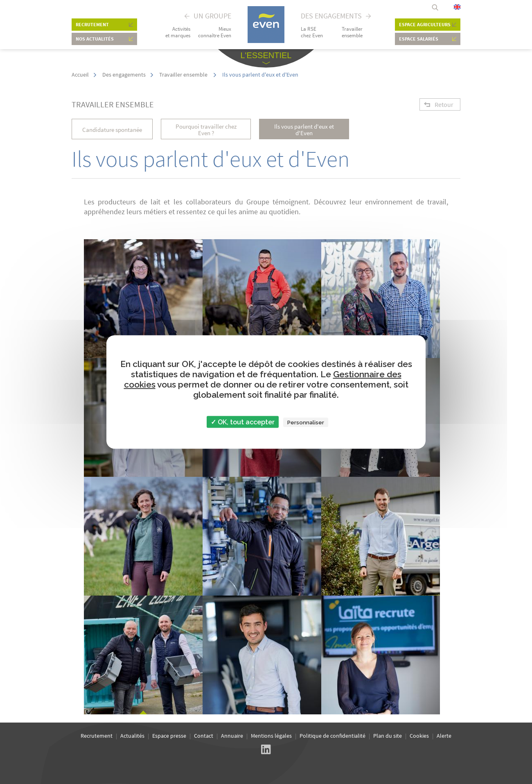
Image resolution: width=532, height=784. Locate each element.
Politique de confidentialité (332, 736)
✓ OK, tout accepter (243, 422)
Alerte (444, 736)
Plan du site (388, 736)
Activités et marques (178, 32)
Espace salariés (419, 39)
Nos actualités (95, 39)
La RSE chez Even (312, 32)
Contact (204, 736)
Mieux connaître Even (215, 32)
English (457, 7)
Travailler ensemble (352, 32)
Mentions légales (271, 736)
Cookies (419, 736)
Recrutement (92, 24)
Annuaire (232, 736)
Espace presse (169, 736)
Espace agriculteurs (425, 24)
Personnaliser (306, 423)
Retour (444, 104)
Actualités (132, 736)
